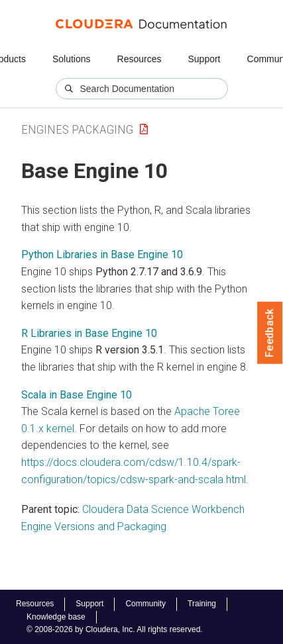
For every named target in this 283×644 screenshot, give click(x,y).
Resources (140, 59)
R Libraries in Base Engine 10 (89, 333)
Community (145, 604)
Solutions (72, 59)
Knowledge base (56, 617)
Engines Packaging (77, 129)
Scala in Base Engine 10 (77, 395)
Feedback (270, 333)
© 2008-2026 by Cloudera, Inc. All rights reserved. (115, 629)
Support (204, 59)
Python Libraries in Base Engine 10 (102, 254)
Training (202, 604)
